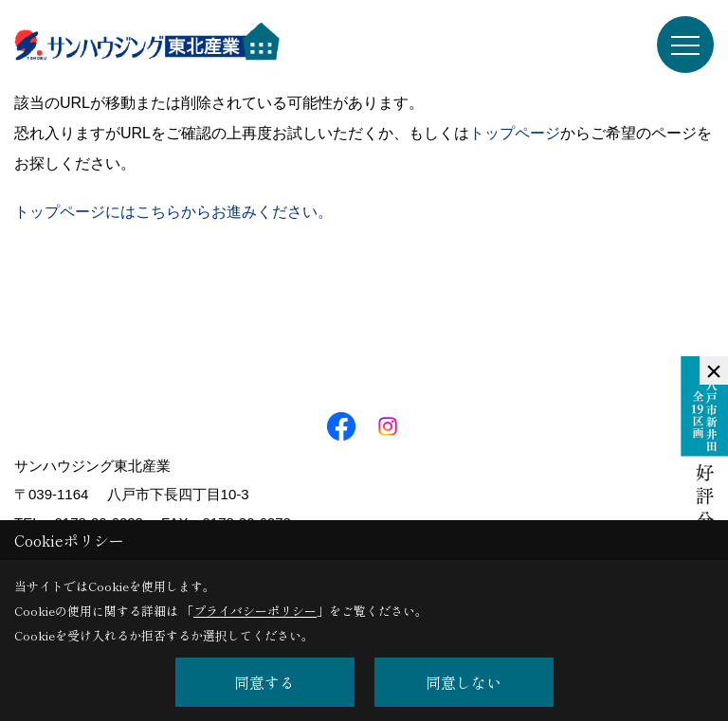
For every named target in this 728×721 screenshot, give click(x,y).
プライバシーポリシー (255, 611)
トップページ (515, 133)
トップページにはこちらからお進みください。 (173, 212)
